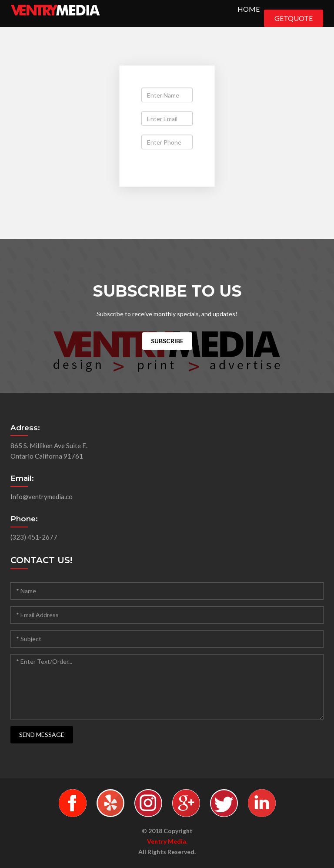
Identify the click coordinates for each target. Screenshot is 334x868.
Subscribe (167, 341)
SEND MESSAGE (42, 735)
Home (249, 9)
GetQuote (294, 18)
